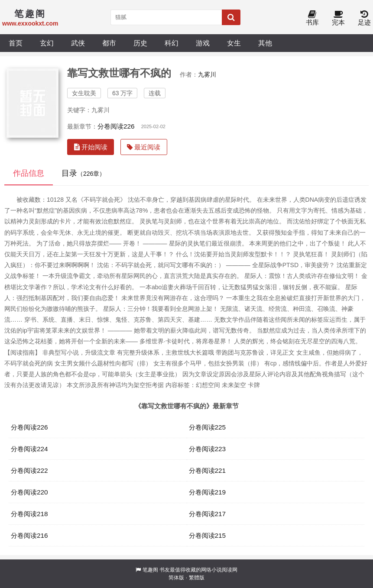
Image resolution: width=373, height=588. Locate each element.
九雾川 (207, 74)
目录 (83, 173)
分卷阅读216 (29, 535)
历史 (140, 43)
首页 (16, 43)
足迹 (364, 18)
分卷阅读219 (208, 492)
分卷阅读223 (208, 449)
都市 (109, 43)
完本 (338, 18)
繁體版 (197, 578)
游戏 (203, 43)
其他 (265, 43)
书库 (312, 18)
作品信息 (29, 173)
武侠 (78, 43)
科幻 (172, 43)
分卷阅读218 (29, 514)
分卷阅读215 (208, 535)
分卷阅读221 (208, 470)
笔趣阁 (150, 570)
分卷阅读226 (116, 126)
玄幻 (47, 43)
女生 (234, 43)
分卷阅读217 (208, 514)
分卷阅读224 (29, 449)
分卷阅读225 (208, 427)
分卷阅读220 (29, 492)
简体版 (176, 578)
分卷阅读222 (29, 470)
